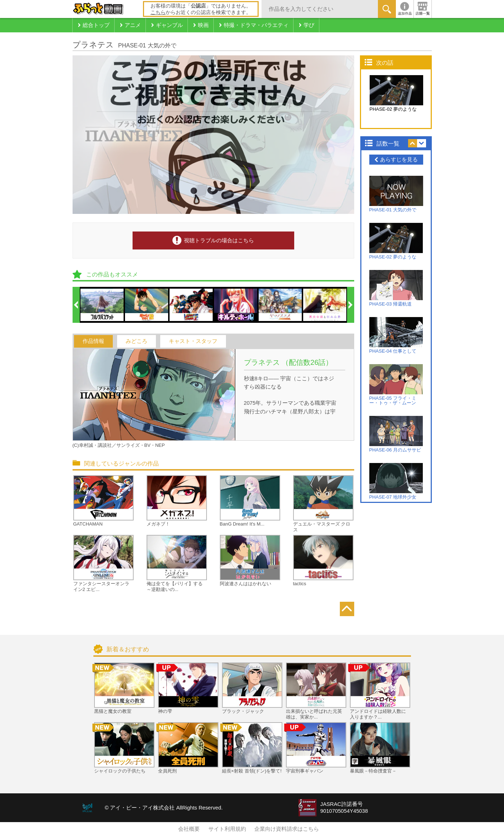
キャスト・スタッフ (193, 341)
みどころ (137, 341)
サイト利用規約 (227, 829)
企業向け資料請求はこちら (287, 829)
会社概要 (189, 829)
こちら (158, 12)
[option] (102, 305)
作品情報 (93, 341)
